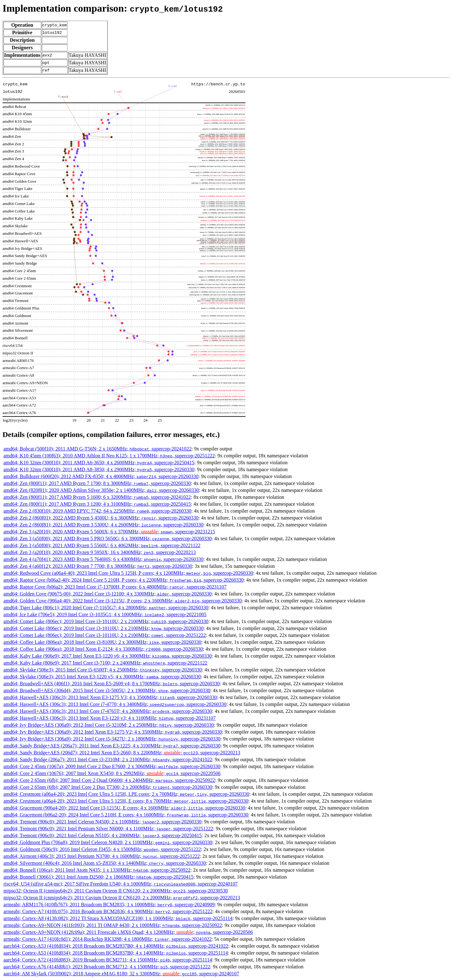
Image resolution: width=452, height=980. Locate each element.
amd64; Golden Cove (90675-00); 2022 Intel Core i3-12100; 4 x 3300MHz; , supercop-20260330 (108, 594)
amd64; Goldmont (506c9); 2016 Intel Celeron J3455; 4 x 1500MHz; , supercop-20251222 (102, 849)
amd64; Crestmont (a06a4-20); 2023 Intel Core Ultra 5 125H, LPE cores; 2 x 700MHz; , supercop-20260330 (126, 794)
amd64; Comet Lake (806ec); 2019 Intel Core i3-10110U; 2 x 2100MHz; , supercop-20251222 (105, 635)
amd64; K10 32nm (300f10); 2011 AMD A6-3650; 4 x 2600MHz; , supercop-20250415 (99, 463)
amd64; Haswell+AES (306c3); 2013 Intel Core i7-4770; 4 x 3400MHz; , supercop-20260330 (115, 704)
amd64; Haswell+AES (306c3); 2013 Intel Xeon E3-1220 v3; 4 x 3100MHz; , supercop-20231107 (110, 718)
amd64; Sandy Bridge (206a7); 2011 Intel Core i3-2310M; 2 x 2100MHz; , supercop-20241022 (108, 759)
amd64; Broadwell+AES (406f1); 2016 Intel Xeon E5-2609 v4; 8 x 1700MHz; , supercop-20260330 (112, 684)
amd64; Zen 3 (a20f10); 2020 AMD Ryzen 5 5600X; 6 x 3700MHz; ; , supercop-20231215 (109, 532)
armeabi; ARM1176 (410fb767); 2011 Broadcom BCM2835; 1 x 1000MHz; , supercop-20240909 (109, 905)
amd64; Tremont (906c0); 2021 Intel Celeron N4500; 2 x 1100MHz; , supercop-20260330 (102, 822)
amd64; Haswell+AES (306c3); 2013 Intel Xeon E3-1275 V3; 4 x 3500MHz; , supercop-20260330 (110, 697)
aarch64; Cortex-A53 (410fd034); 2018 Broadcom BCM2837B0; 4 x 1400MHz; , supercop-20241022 (116, 946)
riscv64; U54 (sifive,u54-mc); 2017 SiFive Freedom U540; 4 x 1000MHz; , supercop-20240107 (121, 884)
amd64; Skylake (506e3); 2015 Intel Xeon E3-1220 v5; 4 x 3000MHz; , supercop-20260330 (102, 677)
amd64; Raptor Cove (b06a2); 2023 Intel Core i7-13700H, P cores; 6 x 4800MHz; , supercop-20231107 (115, 587)
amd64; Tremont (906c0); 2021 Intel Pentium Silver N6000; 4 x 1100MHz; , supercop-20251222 (108, 829)
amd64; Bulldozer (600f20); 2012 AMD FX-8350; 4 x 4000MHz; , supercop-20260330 (101, 476)
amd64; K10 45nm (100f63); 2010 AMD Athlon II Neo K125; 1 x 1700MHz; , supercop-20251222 (109, 456)
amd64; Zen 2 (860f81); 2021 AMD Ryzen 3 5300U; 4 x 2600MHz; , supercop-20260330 (103, 525)
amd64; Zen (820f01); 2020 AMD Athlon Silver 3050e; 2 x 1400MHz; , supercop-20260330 (101, 490)
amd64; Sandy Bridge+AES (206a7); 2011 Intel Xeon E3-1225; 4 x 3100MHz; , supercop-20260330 (112, 746)
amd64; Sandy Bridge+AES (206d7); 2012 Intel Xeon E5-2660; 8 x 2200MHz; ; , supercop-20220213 (122, 753)
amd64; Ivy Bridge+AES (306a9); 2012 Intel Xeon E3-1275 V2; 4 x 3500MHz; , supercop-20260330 (113, 732)
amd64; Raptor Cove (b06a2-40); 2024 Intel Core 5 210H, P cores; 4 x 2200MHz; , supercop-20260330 (124, 580)
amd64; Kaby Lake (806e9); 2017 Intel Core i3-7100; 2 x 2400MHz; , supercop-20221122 (105, 663)
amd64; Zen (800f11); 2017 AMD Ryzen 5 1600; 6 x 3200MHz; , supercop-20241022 (97, 497)
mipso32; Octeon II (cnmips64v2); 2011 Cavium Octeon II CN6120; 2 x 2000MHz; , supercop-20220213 (122, 898)
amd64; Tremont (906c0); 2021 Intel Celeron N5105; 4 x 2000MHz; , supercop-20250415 (102, 835)
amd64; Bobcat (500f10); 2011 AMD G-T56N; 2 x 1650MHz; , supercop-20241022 (97, 449)
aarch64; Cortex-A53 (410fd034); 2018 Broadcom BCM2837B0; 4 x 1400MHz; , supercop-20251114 (116, 953)
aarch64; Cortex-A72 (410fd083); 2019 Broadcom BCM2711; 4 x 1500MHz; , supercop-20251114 (108, 960)
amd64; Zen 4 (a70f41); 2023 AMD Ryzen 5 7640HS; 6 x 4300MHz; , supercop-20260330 (103, 559)
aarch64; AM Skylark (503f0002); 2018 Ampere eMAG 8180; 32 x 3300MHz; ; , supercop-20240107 (121, 974)
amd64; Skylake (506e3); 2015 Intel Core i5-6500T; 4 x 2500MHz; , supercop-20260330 (103, 670)
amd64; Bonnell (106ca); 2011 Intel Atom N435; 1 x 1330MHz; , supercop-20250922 (97, 870)
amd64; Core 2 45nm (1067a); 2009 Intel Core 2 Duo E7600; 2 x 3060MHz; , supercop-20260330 (112, 766)
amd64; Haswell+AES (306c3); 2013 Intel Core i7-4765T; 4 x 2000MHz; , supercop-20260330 (108, 711)
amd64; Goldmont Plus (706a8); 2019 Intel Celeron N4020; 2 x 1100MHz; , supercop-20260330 (108, 842)
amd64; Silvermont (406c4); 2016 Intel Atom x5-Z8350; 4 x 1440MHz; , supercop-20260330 (105, 863)
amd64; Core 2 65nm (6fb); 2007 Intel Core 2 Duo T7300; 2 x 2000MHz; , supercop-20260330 (108, 787)
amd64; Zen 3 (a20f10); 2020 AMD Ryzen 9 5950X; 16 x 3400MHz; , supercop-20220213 (100, 552)
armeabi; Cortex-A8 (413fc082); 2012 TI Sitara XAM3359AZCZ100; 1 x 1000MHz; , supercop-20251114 (118, 918)
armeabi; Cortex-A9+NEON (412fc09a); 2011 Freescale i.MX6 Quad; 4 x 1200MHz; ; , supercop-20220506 (128, 932)
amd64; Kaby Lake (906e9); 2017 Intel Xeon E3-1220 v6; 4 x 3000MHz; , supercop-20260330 (108, 656)
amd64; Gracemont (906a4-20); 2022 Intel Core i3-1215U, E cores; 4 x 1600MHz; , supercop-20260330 (124, 808)
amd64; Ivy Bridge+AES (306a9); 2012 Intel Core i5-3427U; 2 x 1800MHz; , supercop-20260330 (112, 739)
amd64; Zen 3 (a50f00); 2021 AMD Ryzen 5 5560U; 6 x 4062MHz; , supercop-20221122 (102, 545)
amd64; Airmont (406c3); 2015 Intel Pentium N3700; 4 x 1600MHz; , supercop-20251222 (102, 856)
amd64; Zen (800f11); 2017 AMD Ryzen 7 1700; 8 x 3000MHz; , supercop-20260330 (97, 483)
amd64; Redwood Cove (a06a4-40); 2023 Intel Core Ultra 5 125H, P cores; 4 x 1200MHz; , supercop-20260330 (128, 573)
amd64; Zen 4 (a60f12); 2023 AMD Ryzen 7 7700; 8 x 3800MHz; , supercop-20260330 (98, 566)
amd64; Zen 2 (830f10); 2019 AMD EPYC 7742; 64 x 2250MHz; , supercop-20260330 (97, 511)
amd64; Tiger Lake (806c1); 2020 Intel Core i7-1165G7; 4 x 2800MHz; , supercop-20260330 (106, 608)
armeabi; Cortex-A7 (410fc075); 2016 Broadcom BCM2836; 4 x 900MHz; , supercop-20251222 (108, 911)
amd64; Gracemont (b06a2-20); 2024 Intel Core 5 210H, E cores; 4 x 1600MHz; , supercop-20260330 (126, 815)
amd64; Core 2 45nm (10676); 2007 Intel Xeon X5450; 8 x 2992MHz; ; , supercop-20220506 (112, 773)
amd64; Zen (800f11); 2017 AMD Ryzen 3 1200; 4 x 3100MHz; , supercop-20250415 (97, 504)
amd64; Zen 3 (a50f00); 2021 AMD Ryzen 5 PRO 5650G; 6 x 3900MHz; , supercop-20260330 (108, 538)
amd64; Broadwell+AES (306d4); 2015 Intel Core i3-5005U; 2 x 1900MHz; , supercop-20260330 (107, 690)
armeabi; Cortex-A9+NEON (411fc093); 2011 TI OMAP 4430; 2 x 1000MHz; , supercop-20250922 (113, 925)
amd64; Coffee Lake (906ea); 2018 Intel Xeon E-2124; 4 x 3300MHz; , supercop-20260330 (103, 649)
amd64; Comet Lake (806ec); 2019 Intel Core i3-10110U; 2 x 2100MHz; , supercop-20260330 (106, 621)
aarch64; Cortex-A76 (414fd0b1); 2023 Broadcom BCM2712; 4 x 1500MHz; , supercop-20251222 (107, 967)
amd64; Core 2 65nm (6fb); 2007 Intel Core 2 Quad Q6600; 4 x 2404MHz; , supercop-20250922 (109, 780)
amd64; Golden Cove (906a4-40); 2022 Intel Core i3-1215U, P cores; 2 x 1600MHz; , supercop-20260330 (123, 601)
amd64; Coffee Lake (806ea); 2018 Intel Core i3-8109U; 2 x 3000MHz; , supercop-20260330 (102, 642)
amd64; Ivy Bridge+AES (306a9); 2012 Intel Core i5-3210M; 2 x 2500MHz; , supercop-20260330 (109, 725)
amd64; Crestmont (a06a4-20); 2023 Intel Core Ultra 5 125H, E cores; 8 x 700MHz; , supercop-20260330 (126, 801)
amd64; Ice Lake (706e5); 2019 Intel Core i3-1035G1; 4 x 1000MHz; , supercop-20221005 (105, 614)
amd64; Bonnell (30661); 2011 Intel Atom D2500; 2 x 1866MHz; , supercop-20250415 (98, 877)
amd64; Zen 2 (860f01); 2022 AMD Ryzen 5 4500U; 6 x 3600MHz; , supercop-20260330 (101, 518)
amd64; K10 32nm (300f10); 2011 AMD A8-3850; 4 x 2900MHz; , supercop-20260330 (99, 469)
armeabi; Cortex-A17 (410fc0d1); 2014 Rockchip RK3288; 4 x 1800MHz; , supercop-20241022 (108, 939)
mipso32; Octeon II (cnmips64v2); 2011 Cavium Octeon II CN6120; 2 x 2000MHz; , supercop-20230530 (116, 891)
